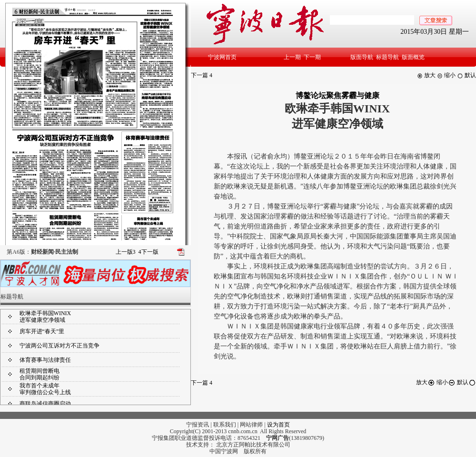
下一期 (312, 57)
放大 (426, 75)
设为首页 (278, 425)
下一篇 (202, 75)
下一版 (149, 252)
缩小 (446, 75)
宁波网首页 (222, 57)
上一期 (292, 57)
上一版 (126, 252)
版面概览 (413, 57)
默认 (466, 75)
